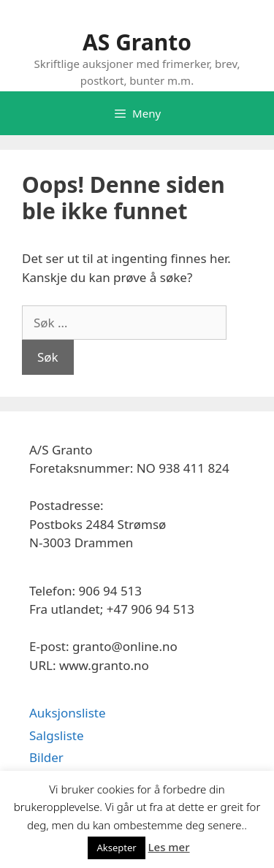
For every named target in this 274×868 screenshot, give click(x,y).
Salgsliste (57, 735)
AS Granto (137, 42)
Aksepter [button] (116, 848)
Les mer (169, 847)
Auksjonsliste (68, 713)
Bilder (46, 757)
